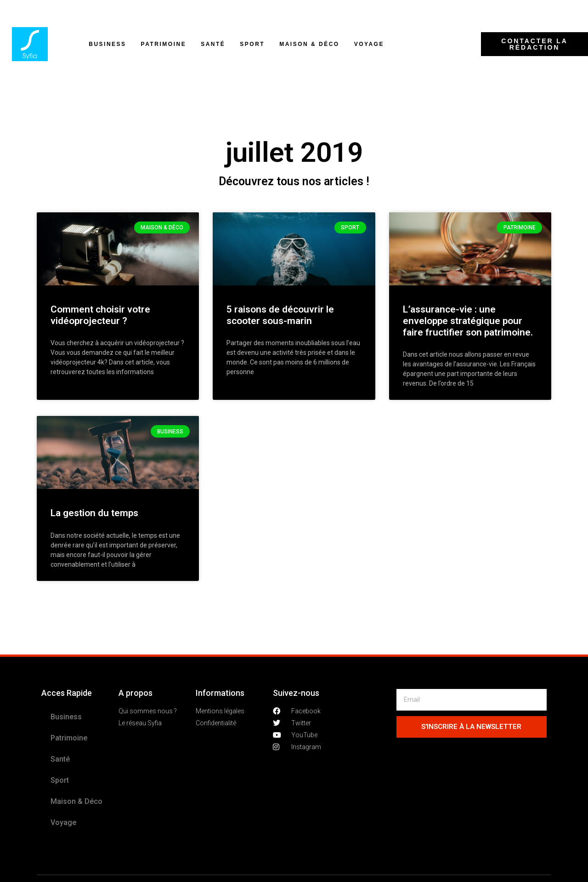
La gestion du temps (94, 513)
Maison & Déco (309, 44)
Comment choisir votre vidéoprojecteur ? (100, 315)
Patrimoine (164, 44)
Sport (252, 44)
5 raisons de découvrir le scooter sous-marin (280, 315)
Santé (213, 44)
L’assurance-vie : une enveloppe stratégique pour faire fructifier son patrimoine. (468, 321)
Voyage (369, 44)
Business (107, 44)
